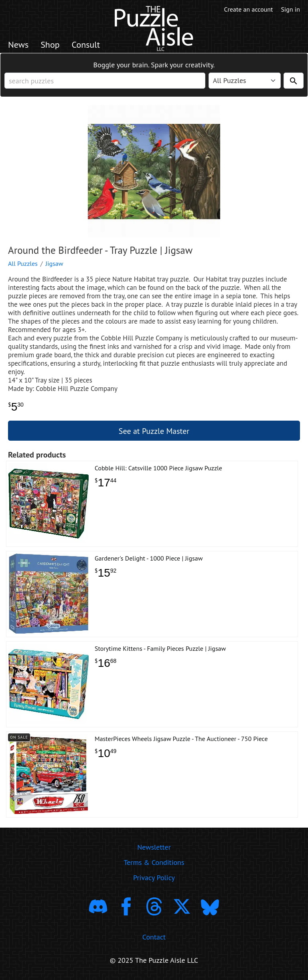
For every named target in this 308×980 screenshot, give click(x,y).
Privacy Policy (154, 878)
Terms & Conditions (154, 862)
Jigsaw (55, 263)
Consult (86, 45)
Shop (50, 45)
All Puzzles (23, 263)
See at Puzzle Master (154, 431)
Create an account (249, 9)
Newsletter (154, 847)
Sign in (291, 9)
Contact (154, 937)
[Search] (294, 81)
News (18, 45)
